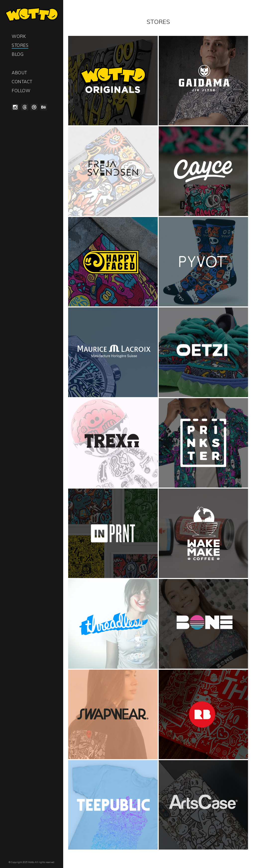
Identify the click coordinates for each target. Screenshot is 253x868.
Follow (21, 91)
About (19, 73)
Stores (20, 45)
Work (19, 36)
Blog (18, 54)
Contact (22, 82)
